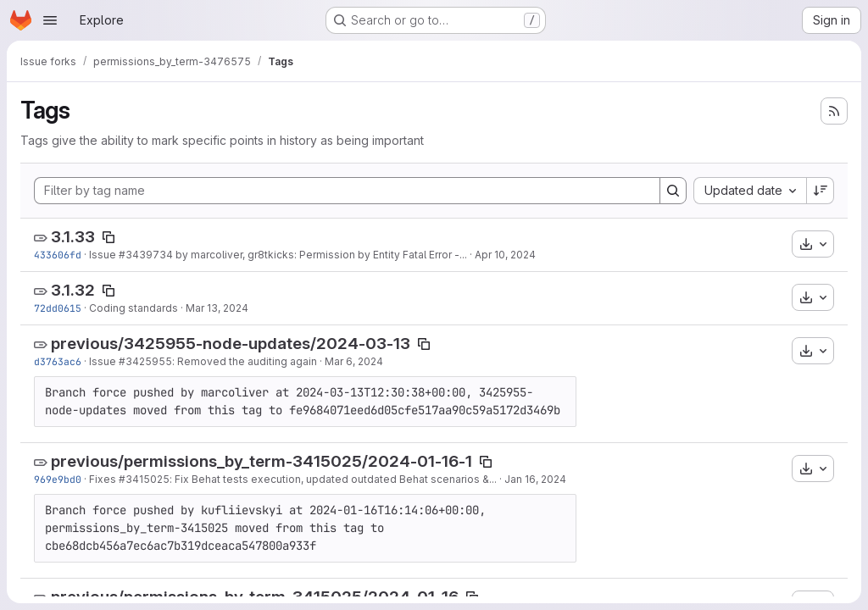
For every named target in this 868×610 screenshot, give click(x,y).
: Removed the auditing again (245, 361)
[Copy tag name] (108, 237)
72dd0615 (58, 308)
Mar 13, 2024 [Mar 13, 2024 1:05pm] (217, 308)
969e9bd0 (58, 479)
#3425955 (145, 361)
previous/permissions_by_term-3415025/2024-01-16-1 (262, 461)
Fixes (104, 479)
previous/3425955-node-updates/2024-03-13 (231, 344)
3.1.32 (73, 290)
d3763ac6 (58, 361)
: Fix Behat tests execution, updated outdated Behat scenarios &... (333, 479)
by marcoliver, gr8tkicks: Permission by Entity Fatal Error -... (320, 255)
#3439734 (146, 255)
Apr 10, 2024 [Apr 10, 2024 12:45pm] (505, 255)
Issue (104, 255)
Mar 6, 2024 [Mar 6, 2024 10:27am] (354, 361)
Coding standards (134, 308)
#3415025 (144, 479)
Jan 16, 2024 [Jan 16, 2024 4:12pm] (535, 479)
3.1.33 (73, 237)
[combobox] (750, 191)
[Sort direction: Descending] (821, 191)
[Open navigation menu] (50, 20)
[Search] (673, 191)
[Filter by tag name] (347, 191)
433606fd (58, 255)
